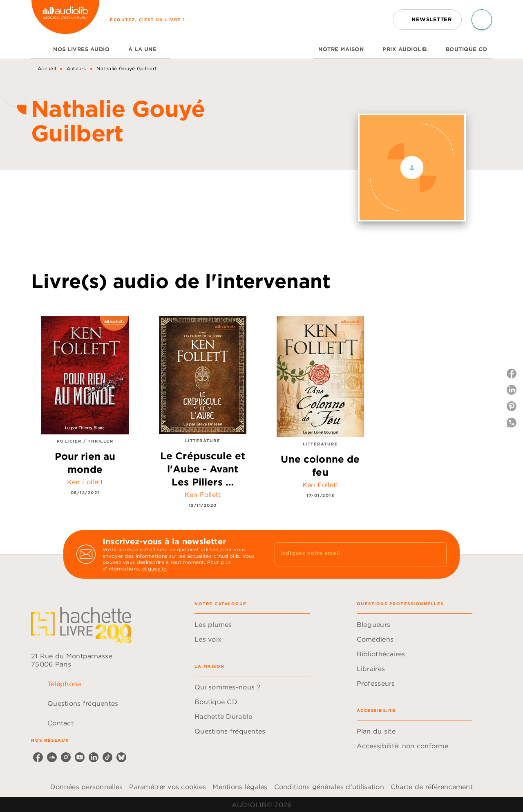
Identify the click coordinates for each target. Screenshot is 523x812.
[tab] (40, 49)
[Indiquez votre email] (350, 554)
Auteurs (76, 68)
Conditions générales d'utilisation (329, 787)
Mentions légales (240, 787)
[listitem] (38, 757)
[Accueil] (65, 19)
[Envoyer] (437, 555)
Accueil (47, 68)
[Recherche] (482, 20)
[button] (427, 20)
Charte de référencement (432, 787)
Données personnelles (86, 787)
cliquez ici (155, 569)
